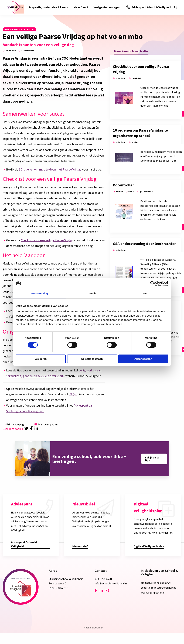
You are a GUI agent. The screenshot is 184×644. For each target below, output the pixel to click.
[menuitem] (17, 7)
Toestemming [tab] (39, 293)
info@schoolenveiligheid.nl (111, 583)
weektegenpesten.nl (153, 592)
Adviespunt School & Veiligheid (149, 7)
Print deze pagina (15, 424)
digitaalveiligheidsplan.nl (156, 583)
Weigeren (41, 359)
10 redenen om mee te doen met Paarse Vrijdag (50, 169)
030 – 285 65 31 (103, 579)
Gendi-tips (17, 7)
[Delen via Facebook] (32, 429)
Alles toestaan (143, 359)
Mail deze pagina (46, 424)
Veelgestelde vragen (107, 7)
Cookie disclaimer (93, 628)
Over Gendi (81, 7)
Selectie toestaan (92, 359)
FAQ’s (73, 394)
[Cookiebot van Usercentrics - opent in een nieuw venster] (153, 283)
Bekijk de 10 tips (152, 459)
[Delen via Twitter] (27, 429)
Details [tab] (92, 293)
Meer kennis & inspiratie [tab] (131, 51)
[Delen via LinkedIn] (37, 429)
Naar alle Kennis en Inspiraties (19, 29)
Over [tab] (145, 293)
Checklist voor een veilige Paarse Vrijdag (47, 240)
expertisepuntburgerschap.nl (158, 588)
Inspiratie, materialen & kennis (49, 7)
